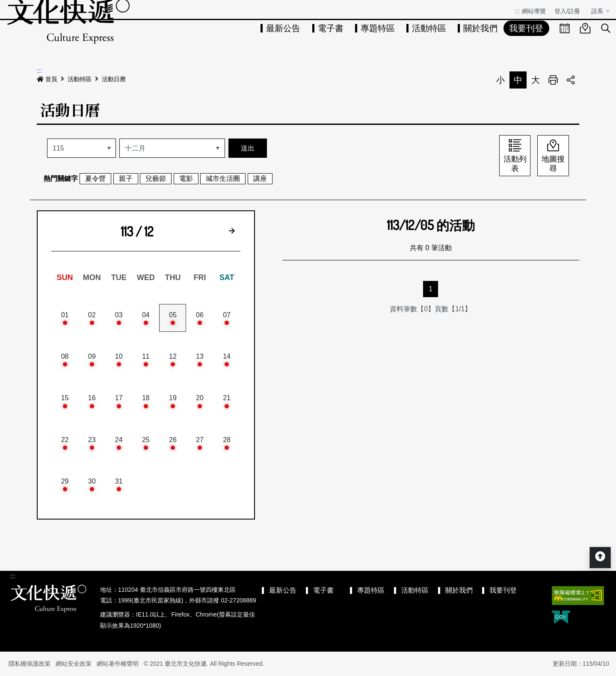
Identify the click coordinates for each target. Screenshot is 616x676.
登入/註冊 (567, 11)
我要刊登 (526, 28)
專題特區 (378, 28)
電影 (186, 179)
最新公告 (283, 28)
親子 (126, 179)
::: (518, 11)
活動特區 (429, 28)
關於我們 (480, 28)
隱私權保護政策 (30, 664)
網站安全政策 (74, 664)
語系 (598, 11)
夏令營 (95, 179)
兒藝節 (156, 179)
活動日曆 (114, 79)
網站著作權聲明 (118, 664)
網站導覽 (534, 11)
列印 (553, 80)
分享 (571, 80)
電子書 (331, 28)
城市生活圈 (223, 179)
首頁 (47, 79)
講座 (260, 179)
